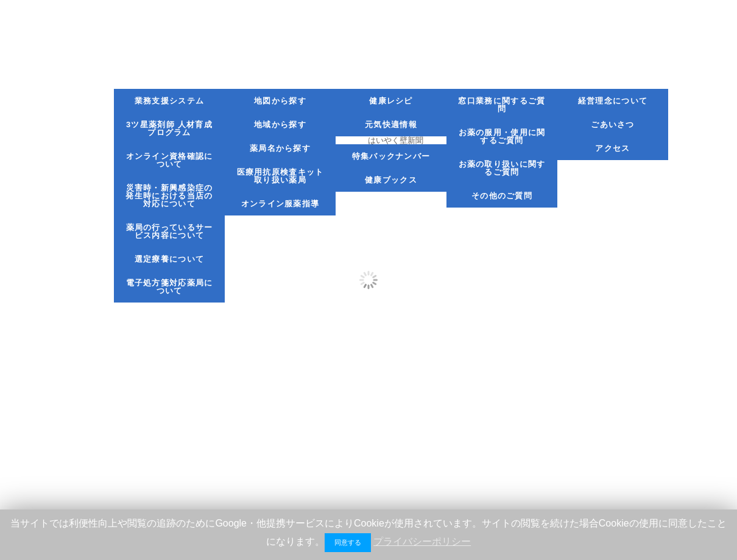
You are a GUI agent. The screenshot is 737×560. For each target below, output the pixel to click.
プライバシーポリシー (422, 541)
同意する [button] (348, 542)
